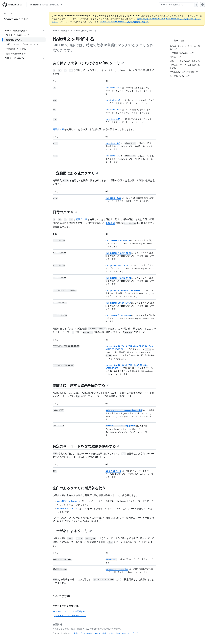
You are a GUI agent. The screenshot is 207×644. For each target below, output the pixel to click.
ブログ (135, 633)
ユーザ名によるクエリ (72, 531)
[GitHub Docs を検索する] (176, 5)
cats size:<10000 (113, 110)
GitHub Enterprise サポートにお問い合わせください (124, 22)
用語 (75, 633)
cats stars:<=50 (113, 119)
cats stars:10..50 (113, 198)
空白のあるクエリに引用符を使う (81, 488)
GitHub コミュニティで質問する (69, 611)
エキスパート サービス (119, 633)
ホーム (8, 13)
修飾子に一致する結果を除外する (81, 385)
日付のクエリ (65, 212)
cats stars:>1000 (113, 88)
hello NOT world (113, 471)
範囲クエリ (58, 129)
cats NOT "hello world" (69, 501)
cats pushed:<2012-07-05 (118, 265)
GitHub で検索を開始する (85, 30)
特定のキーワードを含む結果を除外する (86, 446)
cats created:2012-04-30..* (118, 303)
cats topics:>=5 (113, 100)
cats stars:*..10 (113, 156)
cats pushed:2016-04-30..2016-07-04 (123, 290)
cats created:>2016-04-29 (118, 240)
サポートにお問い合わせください (69, 616)
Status (97, 633)
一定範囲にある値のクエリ (76, 173)
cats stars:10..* (113, 143)
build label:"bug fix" (68, 509)
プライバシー (86, 633)
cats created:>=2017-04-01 (118, 253)
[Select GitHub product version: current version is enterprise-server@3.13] (46, 5)
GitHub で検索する (61, 30)
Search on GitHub (16, 19)
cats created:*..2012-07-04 (118, 315)
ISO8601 (111, 223)
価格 (104, 633)
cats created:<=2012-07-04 (118, 278)
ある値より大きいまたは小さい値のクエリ (88, 63)
